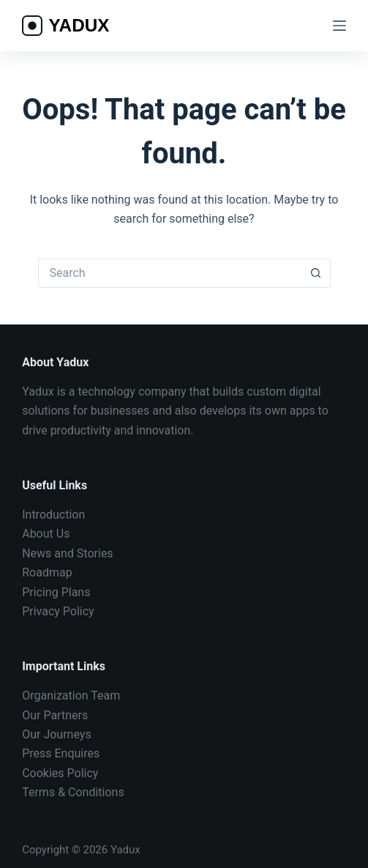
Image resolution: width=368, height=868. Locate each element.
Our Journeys (56, 734)
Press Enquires (61, 753)
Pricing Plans (56, 592)
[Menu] (339, 26)
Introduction (53, 515)
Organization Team (71, 695)
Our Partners (55, 715)
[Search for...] (170, 273)
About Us (46, 534)
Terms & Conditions (73, 792)
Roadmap (47, 572)
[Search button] (316, 273)
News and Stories (67, 553)
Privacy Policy (58, 611)
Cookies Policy (60, 773)
